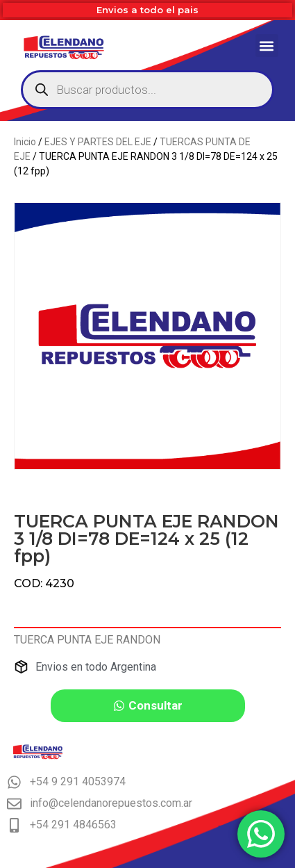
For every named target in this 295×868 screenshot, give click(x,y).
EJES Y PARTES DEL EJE (98, 142)
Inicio (25, 142)
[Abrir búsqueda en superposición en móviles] (147, 90)
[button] (267, 46)
